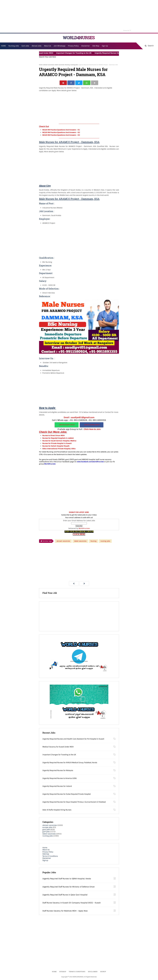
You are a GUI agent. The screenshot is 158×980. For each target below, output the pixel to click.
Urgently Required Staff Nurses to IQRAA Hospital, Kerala (67, 879)
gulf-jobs (46, 832)
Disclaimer (86, 46)
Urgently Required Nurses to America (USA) (60, 779)
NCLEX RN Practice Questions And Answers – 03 (61, 135)
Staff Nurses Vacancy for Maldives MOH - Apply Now (65, 911)
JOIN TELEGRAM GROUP (92, 425)
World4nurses (84, 529)
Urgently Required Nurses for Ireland (57, 787)
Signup (45, 861)
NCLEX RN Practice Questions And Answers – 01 (61, 130)
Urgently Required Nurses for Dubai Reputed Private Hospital (67, 794)
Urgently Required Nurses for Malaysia (58, 771)
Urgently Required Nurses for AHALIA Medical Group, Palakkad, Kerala (70, 763)
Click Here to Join (92, 430)
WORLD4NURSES (79, 38)
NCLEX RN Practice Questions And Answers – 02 (61, 133)
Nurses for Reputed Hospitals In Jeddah (58, 439)
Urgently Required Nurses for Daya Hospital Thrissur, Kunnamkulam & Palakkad (74, 802)
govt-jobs (46, 830)
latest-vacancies (60, 65)
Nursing (67, 65)
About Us (46, 850)
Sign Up (105, 46)
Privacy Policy (48, 852)
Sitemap (46, 854)
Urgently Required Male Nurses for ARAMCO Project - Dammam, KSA (73, 72)
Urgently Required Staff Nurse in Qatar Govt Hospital (65, 895)
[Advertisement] (79, 16)
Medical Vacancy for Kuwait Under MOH (40, 53)
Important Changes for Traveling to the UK (77, 53)
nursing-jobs (74, 65)
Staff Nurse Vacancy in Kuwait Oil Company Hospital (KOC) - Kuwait (72, 903)
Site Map (96, 46)
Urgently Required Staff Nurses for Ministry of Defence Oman (69, 887)
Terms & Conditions (50, 857)
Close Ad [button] (127, 30)
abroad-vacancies (49, 65)
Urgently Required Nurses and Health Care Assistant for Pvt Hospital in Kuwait (73, 739)
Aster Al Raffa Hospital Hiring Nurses (57, 810)
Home (41, 65)
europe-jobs (47, 828)
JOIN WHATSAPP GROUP (67, 425)
